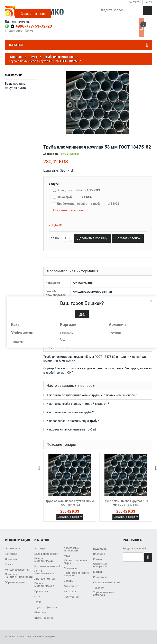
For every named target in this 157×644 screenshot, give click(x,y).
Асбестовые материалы (71, 549)
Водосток (99, 554)
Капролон (70, 591)
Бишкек (67, 333)
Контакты (11, 554)
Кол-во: (54, 238)
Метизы (98, 572)
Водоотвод (100, 549)
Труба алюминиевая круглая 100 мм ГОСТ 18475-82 (126, 503)
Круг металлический (47, 566)
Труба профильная (46, 607)
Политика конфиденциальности (19, 576)
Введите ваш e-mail (135, 548)
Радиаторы (100, 577)
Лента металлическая (44, 572)
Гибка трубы (74, 197)
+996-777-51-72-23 (34, 26)
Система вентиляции (107, 582)
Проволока (41, 591)
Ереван (115, 333)
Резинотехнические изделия (76, 574)
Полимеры (71, 568)
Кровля (98, 559)
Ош (63, 339)
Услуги (54, 184)
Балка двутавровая (46, 554)
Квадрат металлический (44, 560)
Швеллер (40, 612)
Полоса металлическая (44, 585)
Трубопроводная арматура (103, 594)
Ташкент (19, 341)
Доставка (11, 559)
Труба (38, 602)
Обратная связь (15, 582)
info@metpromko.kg (19, 31)
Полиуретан (71, 597)
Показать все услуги (68, 210)
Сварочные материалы (100, 565)
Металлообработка (17, 570)
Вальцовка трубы (78, 190)
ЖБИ (67, 556)
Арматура (40, 548)
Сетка (38, 596)
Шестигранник (44, 618)
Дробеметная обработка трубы (88, 204)
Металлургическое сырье (76, 562)
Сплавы (69, 581)
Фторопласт (71, 586)
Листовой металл (45, 579)
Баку (15, 325)
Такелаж (99, 588)
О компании (13, 548)
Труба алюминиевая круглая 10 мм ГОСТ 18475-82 (70, 503)
